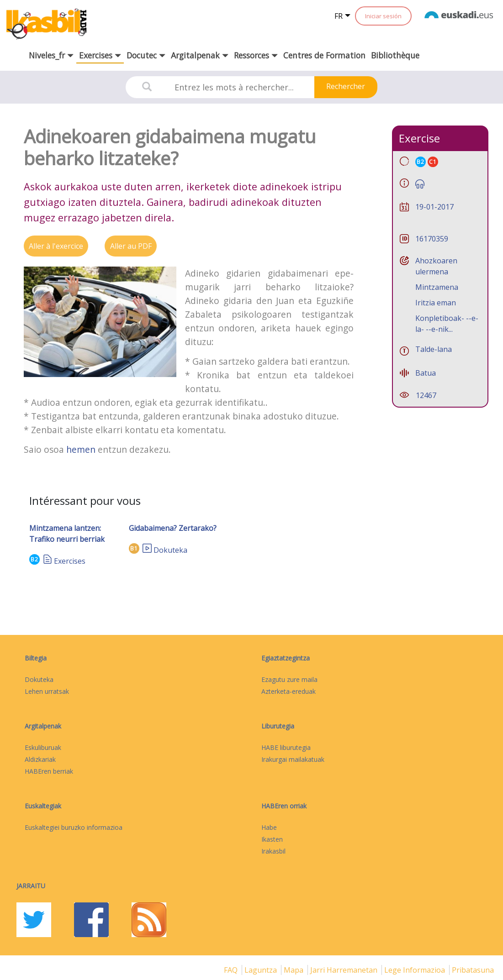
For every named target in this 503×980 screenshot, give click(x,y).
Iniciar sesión (383, 16)
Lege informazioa (416, 970)
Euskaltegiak (43, 806)
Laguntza (262, 970)
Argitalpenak (43, 726)
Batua (426, 373)
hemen (81, 449)
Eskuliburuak (43, 747)
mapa (294, 970)
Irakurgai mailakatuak (293, 759)
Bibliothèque (395, 55)
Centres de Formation (324, 55)
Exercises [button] (100, 55)
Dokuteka (170, 550)
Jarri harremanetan (345, 970)
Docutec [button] (146, 55)
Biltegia (36, 658)
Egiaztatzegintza (286, 658)
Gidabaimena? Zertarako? (173, 528)
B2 (34, 559)
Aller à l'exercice (56, 246)
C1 (433, 162)
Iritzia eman (436, 303)
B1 (134, 548)
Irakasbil (273, 851)
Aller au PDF (131, 246)
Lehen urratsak (47, 691)
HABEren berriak (49, 771)
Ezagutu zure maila (289, 679)
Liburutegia (278, 726)
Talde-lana (434, 349)
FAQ (232, 970)
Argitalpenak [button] (200, 55)
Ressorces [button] (256, 55)
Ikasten (272, 839)
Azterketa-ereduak (289, 691)
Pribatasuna (473, 970)
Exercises (70, 561)
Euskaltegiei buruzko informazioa (74, 827)
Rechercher (346, 86)
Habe (269, 827)
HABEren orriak (284, 806)
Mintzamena (437, 287)
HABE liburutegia (286, 747)
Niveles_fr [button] (51, 55)
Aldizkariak (40, 759)
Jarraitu (31, 886)
